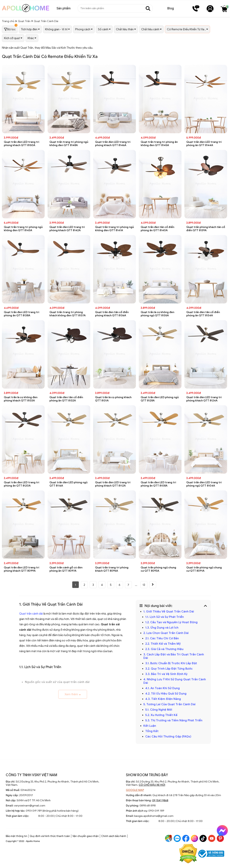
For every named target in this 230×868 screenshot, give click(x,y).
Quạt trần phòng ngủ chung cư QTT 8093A (158, 569)
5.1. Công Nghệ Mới (159, 710)
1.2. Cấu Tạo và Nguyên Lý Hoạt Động (171, 622)
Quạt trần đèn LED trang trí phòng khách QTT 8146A (113, 144)
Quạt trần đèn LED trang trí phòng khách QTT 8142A (67, 229)
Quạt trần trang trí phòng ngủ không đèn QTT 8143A (23, 229)
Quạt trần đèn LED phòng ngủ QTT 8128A (160, 399)
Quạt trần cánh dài (31, 614)
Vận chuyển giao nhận (86, 836)
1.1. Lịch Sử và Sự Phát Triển (165, 617)
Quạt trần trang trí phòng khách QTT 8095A (112, 569)
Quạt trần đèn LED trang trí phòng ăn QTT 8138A (22, 314)
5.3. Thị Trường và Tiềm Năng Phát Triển (174, 720)
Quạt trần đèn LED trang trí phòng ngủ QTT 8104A (204, 484)
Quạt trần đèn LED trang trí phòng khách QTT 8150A (22, 144)
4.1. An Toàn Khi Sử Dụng (163, 688)
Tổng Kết (152, 731)
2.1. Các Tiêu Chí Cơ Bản (162, 638)
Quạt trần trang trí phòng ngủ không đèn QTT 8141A (114, 229)
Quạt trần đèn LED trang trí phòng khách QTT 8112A (113, 484)
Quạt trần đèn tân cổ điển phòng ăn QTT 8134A (203, 314)
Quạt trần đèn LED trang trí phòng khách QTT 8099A (22, 569)
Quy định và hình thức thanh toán (50, 836)
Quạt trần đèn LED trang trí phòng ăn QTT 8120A (22, 484)
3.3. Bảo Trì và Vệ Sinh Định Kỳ (166, 674)
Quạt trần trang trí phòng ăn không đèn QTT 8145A (159, 144)
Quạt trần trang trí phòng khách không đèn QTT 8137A (68, 314)
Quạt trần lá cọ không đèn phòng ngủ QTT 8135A (157, 314)
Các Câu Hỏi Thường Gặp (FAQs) (168, 736)
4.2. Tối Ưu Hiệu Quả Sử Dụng (166, 694)
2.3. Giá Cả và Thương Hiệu (164, 649)
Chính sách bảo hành (114, 836)
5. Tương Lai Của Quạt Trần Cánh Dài (169, 704)
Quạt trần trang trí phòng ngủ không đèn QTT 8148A (69, 144)
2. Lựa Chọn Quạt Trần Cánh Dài (166, 633)
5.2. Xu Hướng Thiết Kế (161, 715)
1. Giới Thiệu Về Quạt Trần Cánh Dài (169, 612)
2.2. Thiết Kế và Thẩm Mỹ (163, 644)
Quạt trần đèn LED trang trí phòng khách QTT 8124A (204, 399)
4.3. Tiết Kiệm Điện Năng (163, 699)
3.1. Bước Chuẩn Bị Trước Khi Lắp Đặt (171, 663)
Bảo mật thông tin (16, 836)
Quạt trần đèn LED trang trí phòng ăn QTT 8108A (158, 484)
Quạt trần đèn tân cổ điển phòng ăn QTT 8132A (66, 399)
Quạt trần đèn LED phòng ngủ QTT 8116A (68, 484)
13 (144, 585)
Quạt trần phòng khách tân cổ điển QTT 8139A (206, 229)
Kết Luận (150, 726)
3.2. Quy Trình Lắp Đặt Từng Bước (169, 669)
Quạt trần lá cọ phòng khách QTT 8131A (113, 399)
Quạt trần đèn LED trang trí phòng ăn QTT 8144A (204, 144)
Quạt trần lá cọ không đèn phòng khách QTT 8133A (21, 399)
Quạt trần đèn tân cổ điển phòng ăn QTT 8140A (157, 229)
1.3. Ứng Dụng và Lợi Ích (162, 628)
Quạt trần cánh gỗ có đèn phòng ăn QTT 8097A (66, 569)
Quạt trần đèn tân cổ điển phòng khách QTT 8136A (112, 314)
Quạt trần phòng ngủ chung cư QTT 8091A (204, 569)
